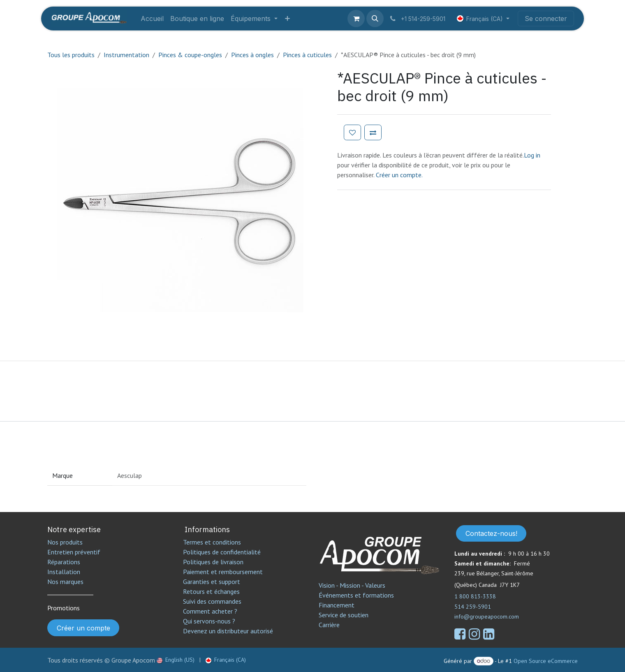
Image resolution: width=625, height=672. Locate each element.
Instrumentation (126, 55)
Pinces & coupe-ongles (190, 55)
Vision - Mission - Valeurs (352, 585)
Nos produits (65, 542)
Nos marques (65, 582)
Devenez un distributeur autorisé (229, 631)
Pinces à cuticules (307, 55)
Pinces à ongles (252, 55)
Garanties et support (212, 582)
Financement (337, 605)
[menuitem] (152, 19)
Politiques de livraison (213, 562)
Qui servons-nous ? (209, 621)
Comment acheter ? (210, 611)
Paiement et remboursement (223, 572)
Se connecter (546, 19)
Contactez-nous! (491, 533)
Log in (532, 155)
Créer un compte (83, 628)
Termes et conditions (212, 542)
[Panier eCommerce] (356, 19)
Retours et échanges (211, 591)
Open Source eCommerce (546, 661)
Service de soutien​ (344, 615)
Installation (64, 572)
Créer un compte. (399, 175)
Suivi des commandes (212, 601)
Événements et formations (356, 595)
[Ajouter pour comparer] (373, 132)
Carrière (329, 625)
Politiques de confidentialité (222, 552)
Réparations (64, 562)
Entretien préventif (74, 552)
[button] (375, 19)
